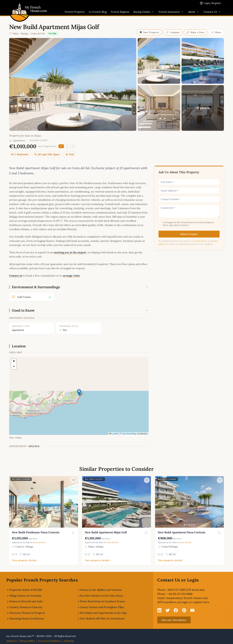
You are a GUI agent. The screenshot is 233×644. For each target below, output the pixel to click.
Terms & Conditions (49, 641)
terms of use (201, 241)
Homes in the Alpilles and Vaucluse (101, 590)
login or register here (196, 602)
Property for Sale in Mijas (25, 136)
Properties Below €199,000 (26, 590)
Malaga (24, 34)
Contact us (16, 276)
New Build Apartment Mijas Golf (106, 532)
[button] (79, 392)
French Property (75, 12)
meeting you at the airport (70, 252)
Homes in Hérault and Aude (26, 601)
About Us (11, 641)
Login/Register (212, 3)
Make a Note (195, 32)
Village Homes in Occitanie (25, 596)
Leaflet (114, 434)
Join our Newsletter (174, 620)
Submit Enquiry (189, 234)
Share (216, 32)
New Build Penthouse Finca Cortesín (36, 532)
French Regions (120, 12)
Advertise (69, 641)
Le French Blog (98, 12)
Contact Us (212, 12)
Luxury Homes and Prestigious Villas (102, 607)
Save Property (149, 32)
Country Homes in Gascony (26, 607)
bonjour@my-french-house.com (187, 598)
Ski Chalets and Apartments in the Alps (103, 613)
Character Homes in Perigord (27, 613)
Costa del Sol (38, 34)
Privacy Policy (27, 641)
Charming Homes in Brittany (27, 618)
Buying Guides (144, 12)
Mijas (15, 34)
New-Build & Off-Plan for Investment (102, 618)
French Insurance (171, 12)
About (194, 12)
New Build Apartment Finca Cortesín (182, 532)
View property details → (25, 560)
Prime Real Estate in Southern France (102, 601)
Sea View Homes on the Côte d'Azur (102, 596)
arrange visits (71, 276)
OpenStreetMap (129, 434)
